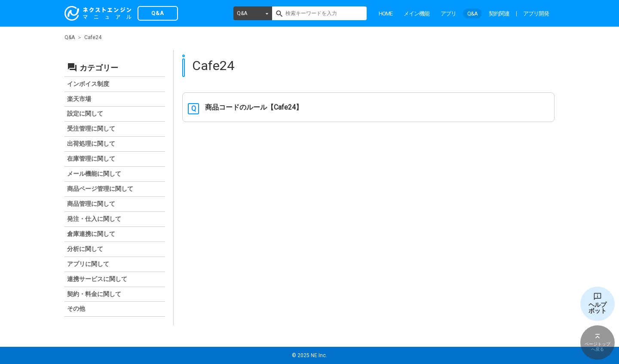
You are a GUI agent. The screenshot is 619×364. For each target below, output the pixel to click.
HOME (386, 14)
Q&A (242, 13)
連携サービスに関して (97, 279)
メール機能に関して (94, 174)
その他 (76, 309)
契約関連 (499, 14)
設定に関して (85, 113)
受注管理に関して (91, 128)
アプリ (448, 14)
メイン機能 (417, 14)
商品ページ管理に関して (100, 189)
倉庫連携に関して (91, 234)
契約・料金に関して (94, 294)
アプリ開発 (536, 14)
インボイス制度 (88, 84)
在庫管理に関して (91, 159)
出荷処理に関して (91, 144)
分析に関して (85, 249)
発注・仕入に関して (94, 219)
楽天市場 (79, 99)
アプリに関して (88, 264)
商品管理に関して (91, 204)
